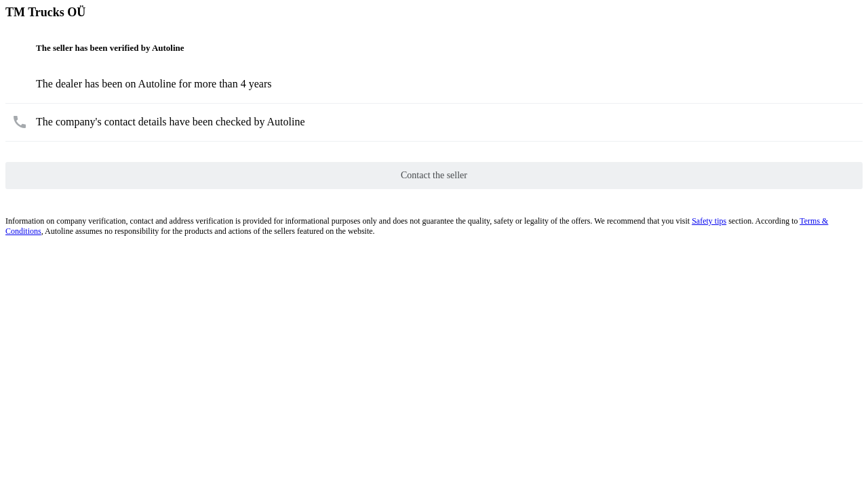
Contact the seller (434, 175)
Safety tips (709, 221)
